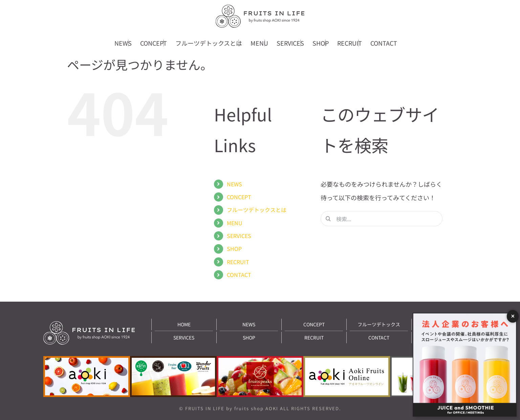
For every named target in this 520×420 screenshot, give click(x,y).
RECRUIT (238, 262)
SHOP (234, 249)
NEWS (234, 184)
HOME (184, 324)
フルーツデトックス (379, 324)
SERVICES (239, 236)
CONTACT (239, 275)
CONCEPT (239, 197)
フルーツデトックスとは (257, 210)
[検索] (328, 219)
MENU (235, 223)
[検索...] (382, 219)
